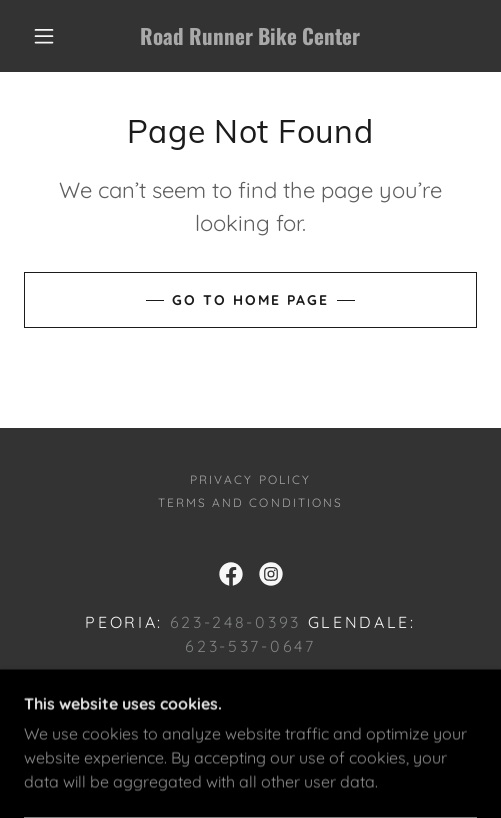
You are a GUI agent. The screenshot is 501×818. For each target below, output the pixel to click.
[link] (250, 36)
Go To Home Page (250, 300)
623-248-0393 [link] (235, 622)
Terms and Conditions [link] (250, 502)
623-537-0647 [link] (250, 646)
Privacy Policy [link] (250, 479)
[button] (46, 36)
